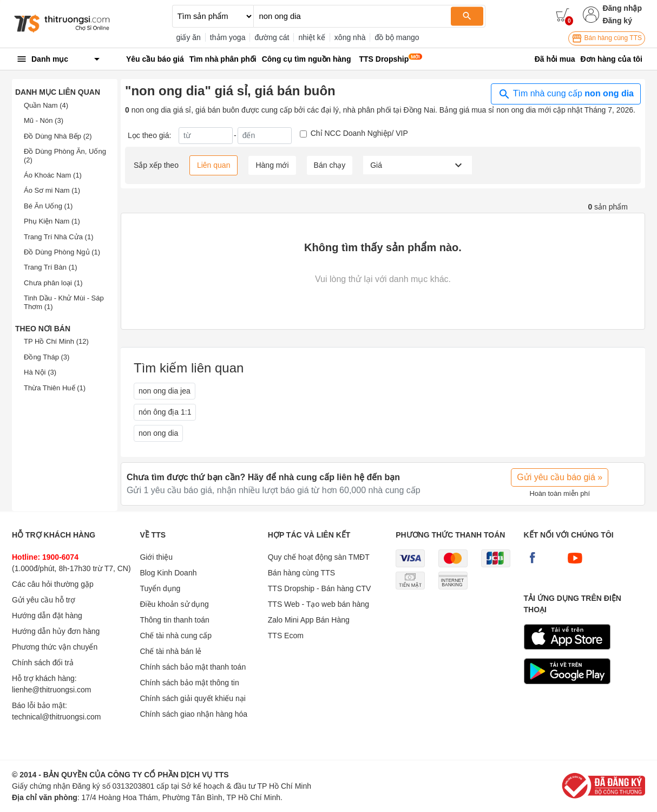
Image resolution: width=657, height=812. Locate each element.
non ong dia (158, 433)
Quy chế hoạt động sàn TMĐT (319, 557)
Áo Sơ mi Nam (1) (52, 190)
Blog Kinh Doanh (168, 573)
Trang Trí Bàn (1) (51, 267)
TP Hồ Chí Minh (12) (56, 341)
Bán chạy (330, 165)
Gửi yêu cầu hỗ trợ (44, 600)
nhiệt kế (311, 37)
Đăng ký (617, 21)
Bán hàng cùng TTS (607, 38)
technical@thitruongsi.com (56, 717)
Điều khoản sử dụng (174, 604)
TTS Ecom (286, 636)
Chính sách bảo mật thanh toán (193, 667)
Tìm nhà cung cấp (566, 94)
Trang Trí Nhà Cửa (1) (58, 237)
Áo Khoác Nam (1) (53, 175)
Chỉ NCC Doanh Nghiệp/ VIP (359, 133)
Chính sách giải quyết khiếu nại (192, 698)
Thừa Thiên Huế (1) (55, 388)
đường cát (272, 37)
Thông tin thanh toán (174, 620)
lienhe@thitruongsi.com (52, 690)
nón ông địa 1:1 (165, 412)
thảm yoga (228, 37)
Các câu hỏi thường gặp (53, 584)
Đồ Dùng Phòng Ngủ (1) (62, 252)
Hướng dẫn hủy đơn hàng (56, 631)
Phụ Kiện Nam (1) (52, 221)
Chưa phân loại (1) (53, 283)
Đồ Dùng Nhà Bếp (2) (58, 136)
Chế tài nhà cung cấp (176, 636)
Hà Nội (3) (40, 372)
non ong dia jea (165, 391)
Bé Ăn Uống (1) (48, 206)
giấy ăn (189, 37)
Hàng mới (272, 165)
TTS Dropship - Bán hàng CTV (320, 588)
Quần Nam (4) (46, 105)
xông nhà (350, 37)
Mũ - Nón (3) (44, 120)
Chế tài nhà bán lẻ (170, 651)
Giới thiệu (156, 557)
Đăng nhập (622, 8)
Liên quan (214, 165)
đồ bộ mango (397, 37)
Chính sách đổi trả (43, 663)
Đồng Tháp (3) (47, 357)
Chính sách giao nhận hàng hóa (193, 714)
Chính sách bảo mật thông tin (189, 683)
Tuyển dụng (160, 588)
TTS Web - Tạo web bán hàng (318, 604)
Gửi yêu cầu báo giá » (560, 477)
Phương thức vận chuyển (55, 647)
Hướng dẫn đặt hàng (47, 615)
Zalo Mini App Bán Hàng (309, 620)
